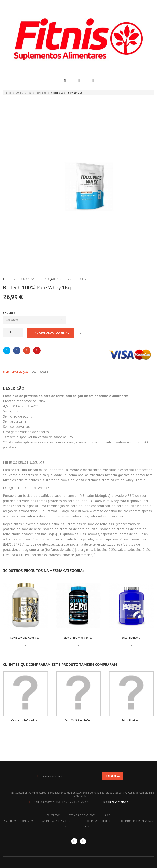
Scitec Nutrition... (131, 638)
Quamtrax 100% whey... (25, 720)
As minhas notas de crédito (60, 821)
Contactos (53, 815)
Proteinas (41, 93)
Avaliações (40, 373)
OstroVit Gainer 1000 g (78, 720)
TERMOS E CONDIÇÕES (83, 815)
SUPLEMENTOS (24, 93)
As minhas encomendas (19, 821)
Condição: (48, 279)
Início (9, 93)
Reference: (11, 279)
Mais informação (15, 373)
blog (108, 815)
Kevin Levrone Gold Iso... (25, 638)
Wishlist (79, 81)
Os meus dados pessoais (137, 821)
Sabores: (10, 313)
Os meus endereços (100, 821)
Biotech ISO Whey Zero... (78, 638)
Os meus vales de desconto (79, 827)
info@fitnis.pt (119, 802)
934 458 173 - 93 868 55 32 (69, 802)
